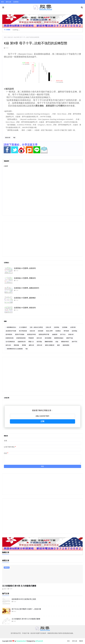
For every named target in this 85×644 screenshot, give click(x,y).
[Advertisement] (42, 239)
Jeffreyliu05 (39, 641)
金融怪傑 (55, 334)
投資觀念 (58, 331)
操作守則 (74, 342)
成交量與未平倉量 (11, 331)
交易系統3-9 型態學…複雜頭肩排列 (26, 288)
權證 (58, 345)
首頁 (2, 2)
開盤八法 (31, 342)
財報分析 (71, 334)
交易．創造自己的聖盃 (36, 327)
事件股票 (66, 331)
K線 (14, 138)
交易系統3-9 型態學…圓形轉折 (25, 298)
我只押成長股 (23, 331)
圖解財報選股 (49, 342)
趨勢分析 (31, 345)
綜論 (57, 342)
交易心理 (48, 327)
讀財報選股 (66, 345)
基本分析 (39, 338)
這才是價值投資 (10, 342)
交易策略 (65, 327)
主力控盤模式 (23, 327)
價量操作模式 (65, 342)
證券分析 (40, 345)
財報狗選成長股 (21, 338)
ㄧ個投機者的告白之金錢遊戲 (14, 349)
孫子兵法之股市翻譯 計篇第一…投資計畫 (26, 609)
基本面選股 (48, 338)
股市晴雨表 (9, 334)
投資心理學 (49, 331)
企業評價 (73, 327)
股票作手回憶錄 (20, 334)
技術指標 (41, 331)
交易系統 (16, 2)
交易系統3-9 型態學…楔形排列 (25, 308)
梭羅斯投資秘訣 (59, 338)
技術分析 (10, 37)
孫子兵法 (63, 334)
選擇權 (24, 345)
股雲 (5, 589)
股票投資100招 (31, 334)
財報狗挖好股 (10, 338)
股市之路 (8, 2)
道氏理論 (39, 342)
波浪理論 (74, 331)
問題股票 (31, 338)
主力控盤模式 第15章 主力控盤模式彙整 (19, 586)
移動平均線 (70, 338)
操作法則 (8, 345)
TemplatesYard (21, 641)
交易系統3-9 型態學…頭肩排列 (25, 268)
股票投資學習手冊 (44, 334)
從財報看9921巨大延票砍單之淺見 (24, 599)
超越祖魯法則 (22, 342)
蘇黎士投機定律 (50, 345)
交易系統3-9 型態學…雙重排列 (25, 278)
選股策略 (16, 345)
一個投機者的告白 (11, 327)
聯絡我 (81, 641)
